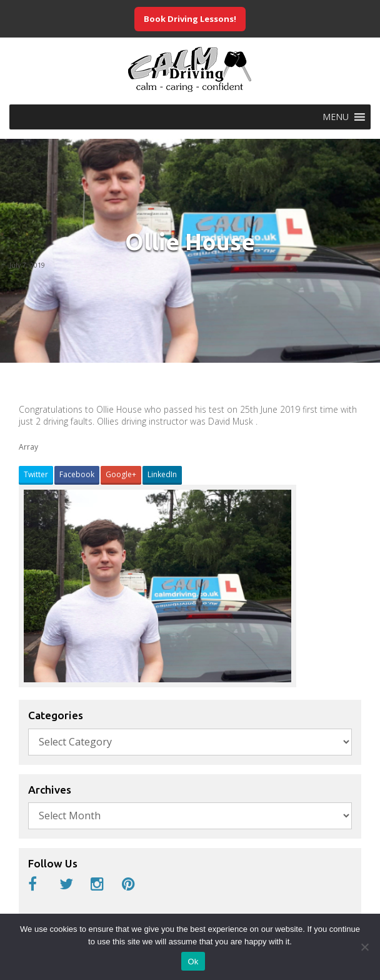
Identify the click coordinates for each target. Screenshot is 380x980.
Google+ (121, 474)
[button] (336, 117)
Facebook (77, 474)
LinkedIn (162, 474)
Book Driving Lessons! (190, 19)
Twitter (36, 474)
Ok (193, 962)
